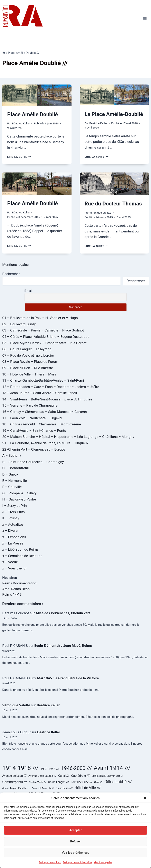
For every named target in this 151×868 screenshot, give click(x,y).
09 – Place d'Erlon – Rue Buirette (28, 368)
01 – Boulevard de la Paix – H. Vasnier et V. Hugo (40, 318)
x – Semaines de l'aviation (22, 556)
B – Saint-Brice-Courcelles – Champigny (33, 462)
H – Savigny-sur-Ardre (19, 499)
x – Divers (10, 531)
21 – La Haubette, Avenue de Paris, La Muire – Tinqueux (45, 443)
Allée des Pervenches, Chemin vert (63, 613)
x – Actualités (13, 524)
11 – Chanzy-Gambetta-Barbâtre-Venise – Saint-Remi (43, 380)
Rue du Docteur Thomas (113, 204)
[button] (145, 798)
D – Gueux (10, 474)
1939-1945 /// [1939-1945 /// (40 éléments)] (50, 769)
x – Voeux (10, 562)
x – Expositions (14, 537)
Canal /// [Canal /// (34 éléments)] (64, 776)
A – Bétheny (12, 455)
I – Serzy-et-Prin (15, 506)
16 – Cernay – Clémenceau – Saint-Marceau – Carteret (45, 412)
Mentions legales (15, 265)
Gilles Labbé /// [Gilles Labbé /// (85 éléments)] (118, 782)
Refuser (75, 842)
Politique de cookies (50, 863)
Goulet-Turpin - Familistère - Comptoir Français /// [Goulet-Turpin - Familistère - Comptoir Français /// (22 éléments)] (28, 788)
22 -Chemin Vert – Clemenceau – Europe (34, 449)
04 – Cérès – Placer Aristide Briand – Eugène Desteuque (46, 337)
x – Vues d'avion (15, 568)
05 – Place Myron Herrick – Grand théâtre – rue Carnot (44, 343)
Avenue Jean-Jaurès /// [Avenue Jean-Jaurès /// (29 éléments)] (42, 776)
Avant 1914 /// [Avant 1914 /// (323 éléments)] (112, 768)
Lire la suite (19, 157)
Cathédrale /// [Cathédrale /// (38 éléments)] (80, 776)
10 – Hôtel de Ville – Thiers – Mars (29, 374)
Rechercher (11, 274)
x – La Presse (13, 543)
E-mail (29, 291)
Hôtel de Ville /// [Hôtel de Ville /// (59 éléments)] (88, 788)
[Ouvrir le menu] (145, 19)
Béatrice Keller (21, 123)
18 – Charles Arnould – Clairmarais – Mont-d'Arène (41, 424)
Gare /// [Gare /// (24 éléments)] (98, 782)
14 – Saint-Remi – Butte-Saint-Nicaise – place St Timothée (47, 399)
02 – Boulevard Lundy (19, 324)
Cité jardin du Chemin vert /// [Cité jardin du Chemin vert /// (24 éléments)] (107, 776)
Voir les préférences (76, 853)
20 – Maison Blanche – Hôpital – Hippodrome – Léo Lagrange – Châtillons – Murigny (68, 437)
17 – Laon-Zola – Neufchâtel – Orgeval (32, 418)
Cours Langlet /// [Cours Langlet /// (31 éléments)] (58, 782)
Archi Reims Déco (16, 589)
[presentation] (37, 95)
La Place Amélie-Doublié (114, 114)
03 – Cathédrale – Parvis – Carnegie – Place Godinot (43, 330)
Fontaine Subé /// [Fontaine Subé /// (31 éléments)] (82, 782)
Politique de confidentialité (77, 863)
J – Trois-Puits (13, 512)
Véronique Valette (100, 213)
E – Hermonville (15, 481)
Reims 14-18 (12, 594)
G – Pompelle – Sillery (19, 493)
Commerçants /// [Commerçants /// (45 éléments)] (15, 782)
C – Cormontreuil (15, 468)
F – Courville (12, 487)
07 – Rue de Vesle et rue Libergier (28, 355)
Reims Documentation (19, 583)
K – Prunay (11, 518)
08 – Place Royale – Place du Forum (30, 362)
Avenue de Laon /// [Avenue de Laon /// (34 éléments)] (14, 776)
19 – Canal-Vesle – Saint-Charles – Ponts (34, 431)
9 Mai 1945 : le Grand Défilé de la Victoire (67, 678)
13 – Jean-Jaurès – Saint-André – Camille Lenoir (40, 393)
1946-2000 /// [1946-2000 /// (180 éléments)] (76, 768)
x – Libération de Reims (20, 549)
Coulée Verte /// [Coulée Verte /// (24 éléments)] (38, 782)
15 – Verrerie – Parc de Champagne (30, 405)
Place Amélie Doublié (32, 114)
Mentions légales (103, 863)
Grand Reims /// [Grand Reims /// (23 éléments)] (64, 788)
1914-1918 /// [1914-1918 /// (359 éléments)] (20, 768)
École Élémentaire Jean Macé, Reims (63, 646)
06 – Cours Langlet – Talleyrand (27, 349)
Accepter (75, 831)
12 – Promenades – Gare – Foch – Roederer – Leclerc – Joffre (51, 387)
